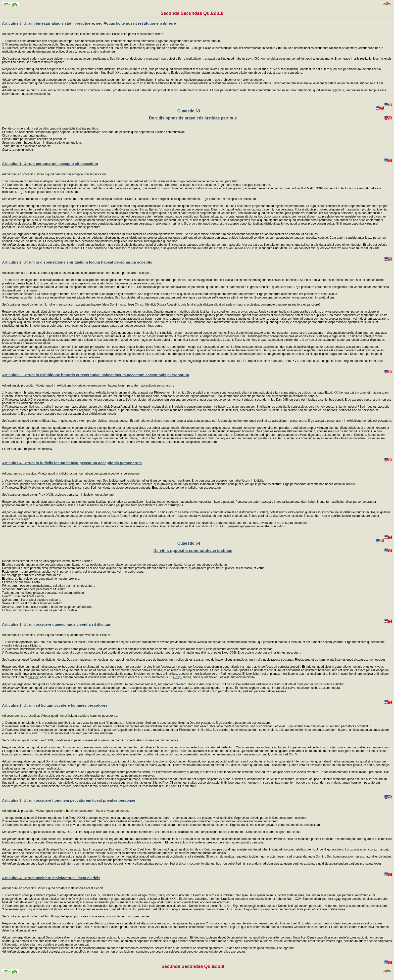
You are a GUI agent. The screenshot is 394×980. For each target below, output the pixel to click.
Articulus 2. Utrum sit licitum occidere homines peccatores (55, 705)
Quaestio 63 (189, 111)
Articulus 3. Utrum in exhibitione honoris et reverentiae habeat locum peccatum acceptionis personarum (95, 375)
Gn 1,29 (33, 677)
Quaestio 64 (189, 543)
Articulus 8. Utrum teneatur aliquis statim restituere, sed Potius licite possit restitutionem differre (89, 23)
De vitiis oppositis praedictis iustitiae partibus (193, 118)
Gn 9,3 (178, 677)
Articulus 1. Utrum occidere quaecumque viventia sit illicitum (57, 624)
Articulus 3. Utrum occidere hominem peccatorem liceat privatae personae (69, 800)
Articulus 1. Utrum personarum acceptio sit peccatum (50, 164)
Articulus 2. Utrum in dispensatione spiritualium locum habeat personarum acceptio (77, 262)
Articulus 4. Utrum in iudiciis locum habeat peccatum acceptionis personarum (72, 463)
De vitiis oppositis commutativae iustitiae (193, 551)
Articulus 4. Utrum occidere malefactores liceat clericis (51, 878)
